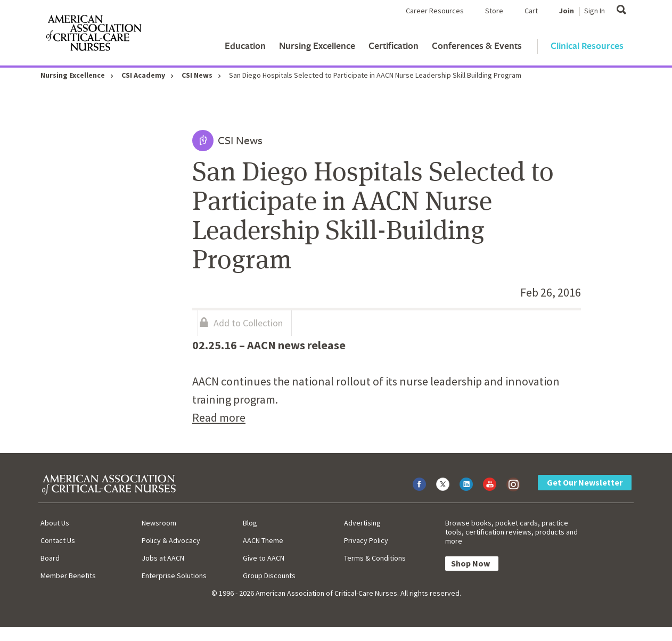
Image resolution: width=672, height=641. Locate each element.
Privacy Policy (366, 540)
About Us (55, 523)
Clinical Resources (587, 46)
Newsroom (159, 523)
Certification (394, 46)
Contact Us (58, 540)
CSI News (197, 75)
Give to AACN (264, 558)
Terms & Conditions (375, 558)
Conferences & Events (477, 46)
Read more (219, 417)
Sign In (595, 11)
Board (50, 558)
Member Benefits (68, 576)
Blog (250, 523)
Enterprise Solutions (174, 576)
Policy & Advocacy (171, 540)
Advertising (362, 523)
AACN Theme (263, 540)
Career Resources (435, 11)
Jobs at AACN (163, 558)
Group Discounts (269, 576)
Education (245, 46)
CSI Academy (143, 75)
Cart (531, 11)
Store (494, 11)
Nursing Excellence (317, 46)
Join (567, 11)
